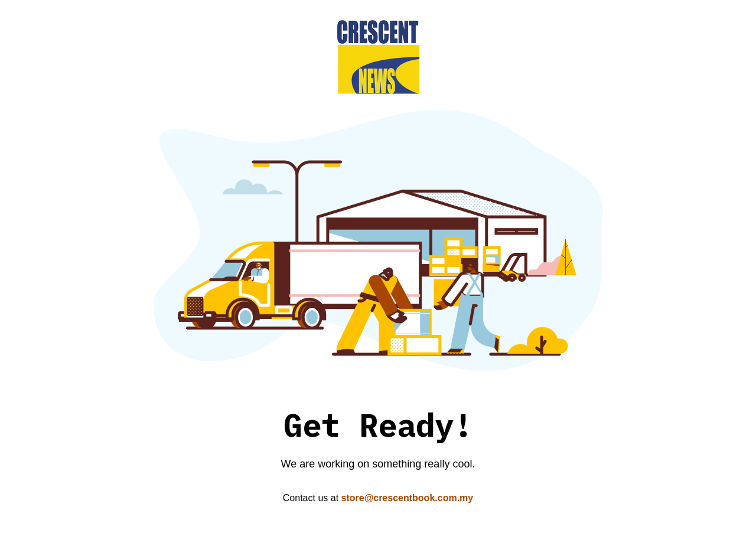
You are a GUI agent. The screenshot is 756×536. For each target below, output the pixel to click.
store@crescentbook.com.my (408, 498)
